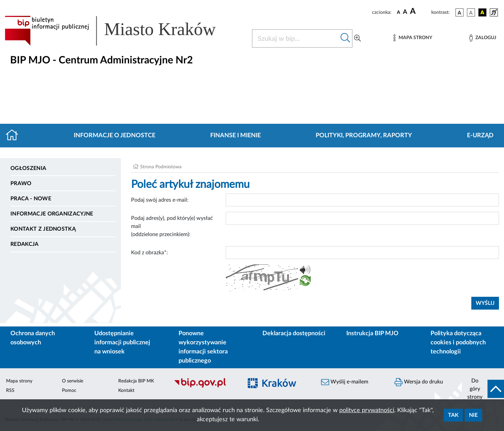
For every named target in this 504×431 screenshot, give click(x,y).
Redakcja (25, 244)
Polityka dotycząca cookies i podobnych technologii (458, 343)
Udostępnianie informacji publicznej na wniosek (122, 343)
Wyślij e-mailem (345, 382)
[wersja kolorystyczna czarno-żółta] (482, 12)
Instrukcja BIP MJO (372, 334)
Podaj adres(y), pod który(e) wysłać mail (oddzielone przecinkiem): (172, 226)
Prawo (21, 183)
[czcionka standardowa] (399, 12)
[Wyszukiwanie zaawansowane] (357, 38)
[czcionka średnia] (405, 12)
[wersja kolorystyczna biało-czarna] (471, 12)
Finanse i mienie (235, 136)
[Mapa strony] (413, 38)
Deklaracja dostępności (294, 334)
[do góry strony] (483, 389)
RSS (10, 391)
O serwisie (73, 381)
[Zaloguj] (483, 38)
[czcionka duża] (420, 11)
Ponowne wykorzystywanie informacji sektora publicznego (203, 347)
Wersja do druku (419, 382)
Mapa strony (19, 381)
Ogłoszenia (28, 168)
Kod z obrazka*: (149, 253)
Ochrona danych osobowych (33, 338)
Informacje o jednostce (115, 136)
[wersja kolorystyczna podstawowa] (460, 12)
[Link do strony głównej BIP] (120, 31)
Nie (473, 415)
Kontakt (126, 391)
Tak (453, 415)
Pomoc (69, 391)
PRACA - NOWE (31, 199)
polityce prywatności (367, 410)
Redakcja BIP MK (136, 381)
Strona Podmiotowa (161, 167)
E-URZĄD (480, 136)
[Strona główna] (15, 136)
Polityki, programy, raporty (364, 136)
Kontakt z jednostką (43, 229)
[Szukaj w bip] (345, 38)
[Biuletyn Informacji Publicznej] (205, 387)
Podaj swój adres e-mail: (160, 200)
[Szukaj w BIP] (295, 38)
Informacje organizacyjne (52, 214)
